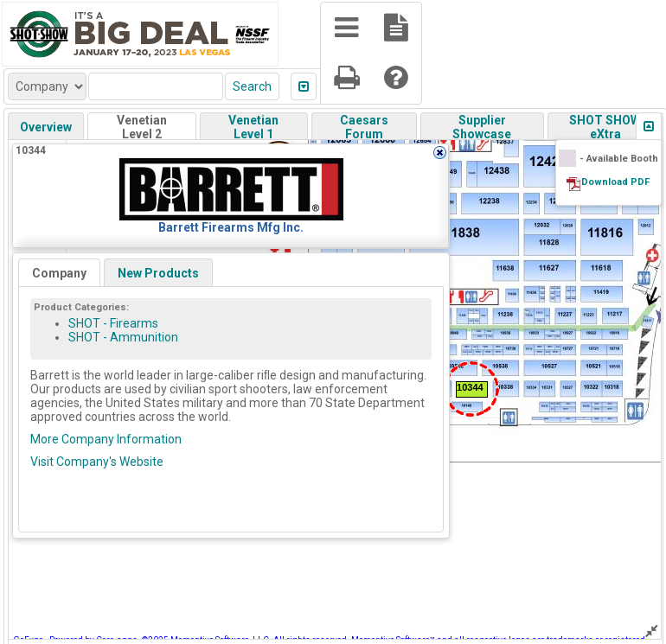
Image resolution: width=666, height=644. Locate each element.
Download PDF (615, 182)
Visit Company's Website (97, 462)
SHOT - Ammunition (123, 337)
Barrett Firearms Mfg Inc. (231, 227)
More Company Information (106, 439)
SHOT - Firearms (113, 323)
